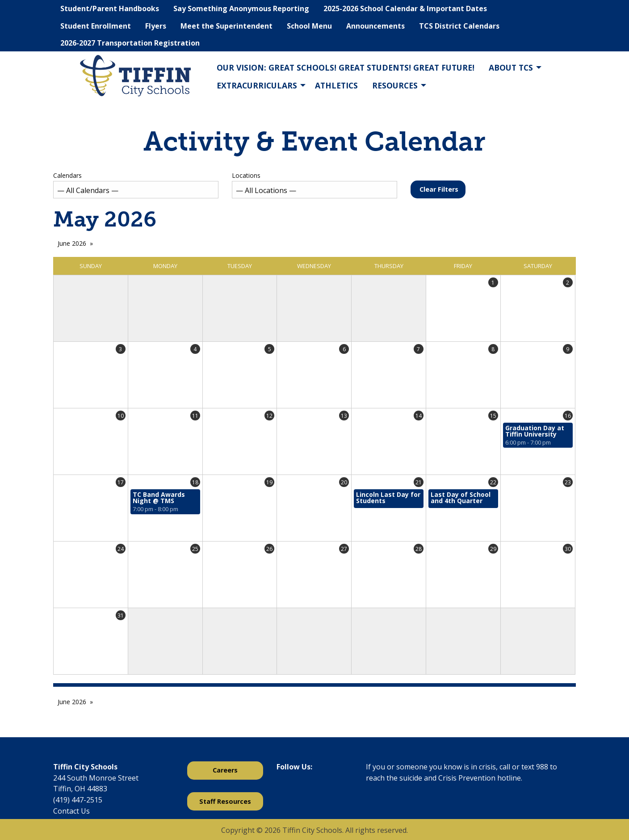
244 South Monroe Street (96, 778)
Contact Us (71, 811)
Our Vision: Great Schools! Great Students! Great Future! (346, 67)
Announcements (375, 26)
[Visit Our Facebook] (284, 790)
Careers (225, 770)
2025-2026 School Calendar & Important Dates (405, 8)
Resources (395, 85)
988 (542, 767)
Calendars (136, 185)
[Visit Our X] (298, 790)
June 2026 (72, 243)
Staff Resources (225, 801)
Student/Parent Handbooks (110, 8)
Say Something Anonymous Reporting (241, 8)
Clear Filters (439, 189)
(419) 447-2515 (78, 800)
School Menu (309, 26)
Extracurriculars (257, 85)
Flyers (156, 26)
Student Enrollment (96, 26)
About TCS (511, 67)
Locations (314, 185)
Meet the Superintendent (226, 26)
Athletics (336, 85)
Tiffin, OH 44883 (80, 789)
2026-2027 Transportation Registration (130, 43)
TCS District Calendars (459, 26)
